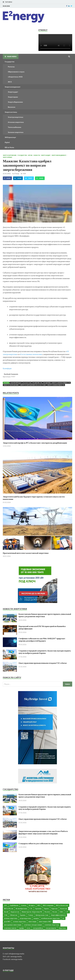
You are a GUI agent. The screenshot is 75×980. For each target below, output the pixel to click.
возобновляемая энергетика (51, 918)
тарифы (21, 928)
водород (36, 918)
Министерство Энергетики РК (32, 912)
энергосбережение (11, 385)
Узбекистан (13, 915)
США (61, 912)
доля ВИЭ (7, 921)
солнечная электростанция (33, 925)
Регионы (11, 67)
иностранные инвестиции (13, 925)
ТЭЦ (6, 915)
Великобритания (21, 908)
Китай (6, 912)
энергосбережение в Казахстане (33, 385)
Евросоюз (55, 908)
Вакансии (12, 107)
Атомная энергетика (16, 122)
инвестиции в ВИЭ (45, 921)
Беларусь (32, 905)
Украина (22, 915)
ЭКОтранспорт (10, 137)
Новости (37, 155)
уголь (28, 928)
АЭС (6, 905)
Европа (46, 908)
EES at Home (9, 147)
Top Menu (9, 2)
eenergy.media (16, 956)
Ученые (31, 915)
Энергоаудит (13, 92)
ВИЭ (39, 905)
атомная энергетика (11, 918)
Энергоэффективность (58, 915)
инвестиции (32, 921)
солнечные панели (10, 928)
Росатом (47, 912)
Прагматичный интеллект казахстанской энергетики (26, 553)
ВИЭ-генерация (48, 905)
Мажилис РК (37, 383)
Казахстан (27, 383)
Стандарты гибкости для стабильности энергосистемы (41, 843)
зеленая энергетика (19, 921)
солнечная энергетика (52, 925)
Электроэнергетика (16, 117)
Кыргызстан (15, 912)
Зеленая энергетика (16, 132)
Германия (38, 908)
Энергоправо (13, 97)
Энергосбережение (15, 102)
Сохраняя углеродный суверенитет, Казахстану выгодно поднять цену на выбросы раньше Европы (45, 652)
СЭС (67, 912)
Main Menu (12, 56)
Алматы (24, 905)
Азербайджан (14, 905)
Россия (55, 912)
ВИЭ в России (9, 908)
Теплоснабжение (15, 127)
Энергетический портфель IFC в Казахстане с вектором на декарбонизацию (35, 443)
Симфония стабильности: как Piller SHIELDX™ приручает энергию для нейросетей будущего (42, 640)
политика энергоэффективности (57, 383)
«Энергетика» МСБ (15, 77)
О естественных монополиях (31, 354)
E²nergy (17, 174)
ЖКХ (10, 82)
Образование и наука (16, 72)
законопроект (16, 383)
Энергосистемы (11, 112)
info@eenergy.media (16, 954)
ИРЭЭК (30, 155)
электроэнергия (51, 928)
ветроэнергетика (25, 918)
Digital (7, 142)
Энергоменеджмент (13, 87)
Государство (10, 62)
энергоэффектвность (56, 385)
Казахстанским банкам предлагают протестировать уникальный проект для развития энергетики (45, 615)
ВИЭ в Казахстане (62, 905)
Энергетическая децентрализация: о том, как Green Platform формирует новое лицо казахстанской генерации (43, 832)
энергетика (62, 928)
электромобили (38, 928)
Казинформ (7, 368)
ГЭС (31, 908)
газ (63, 918)
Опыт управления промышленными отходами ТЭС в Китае (43, 663)
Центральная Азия (42, 915)
